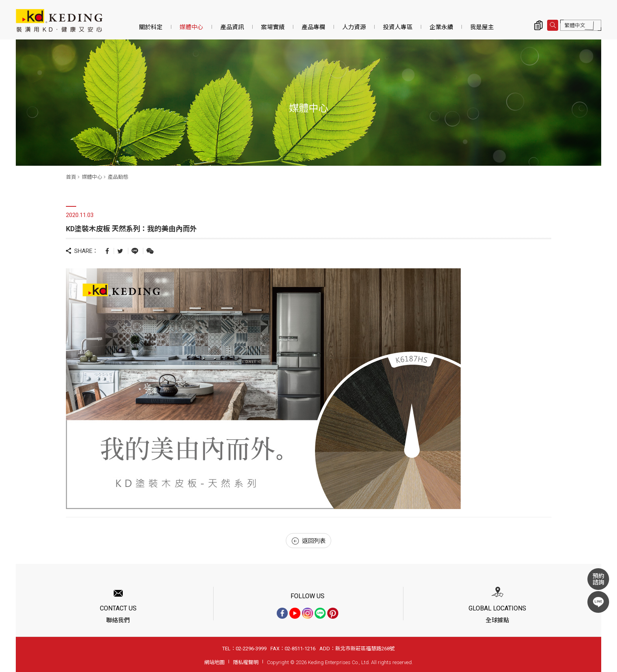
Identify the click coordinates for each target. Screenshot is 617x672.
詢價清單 (538, 25)
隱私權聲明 (246, 662)
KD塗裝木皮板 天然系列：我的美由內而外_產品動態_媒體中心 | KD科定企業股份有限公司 (59, 21)
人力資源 (354, 27)
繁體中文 (575, 25)
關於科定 (151, 27)
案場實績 (273, 27)
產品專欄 (313, 27)
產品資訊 (232, 27)
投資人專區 (398, 27)
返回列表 (309, 541)
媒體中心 (191, 27)
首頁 (71, 177)
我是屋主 (482, 27)
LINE (598, 602)
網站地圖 (214, 662)
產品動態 (118, 177)
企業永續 (441, 27)
